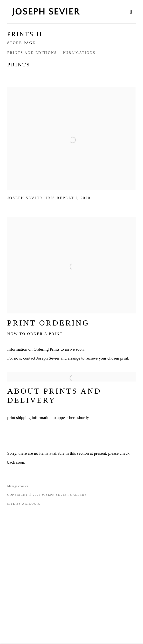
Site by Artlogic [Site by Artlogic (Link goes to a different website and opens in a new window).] (24, 504)
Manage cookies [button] (18, 486)
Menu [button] (132, 12)
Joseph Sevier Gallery (46, 12)
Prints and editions (32, 53)
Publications (79, 53)
